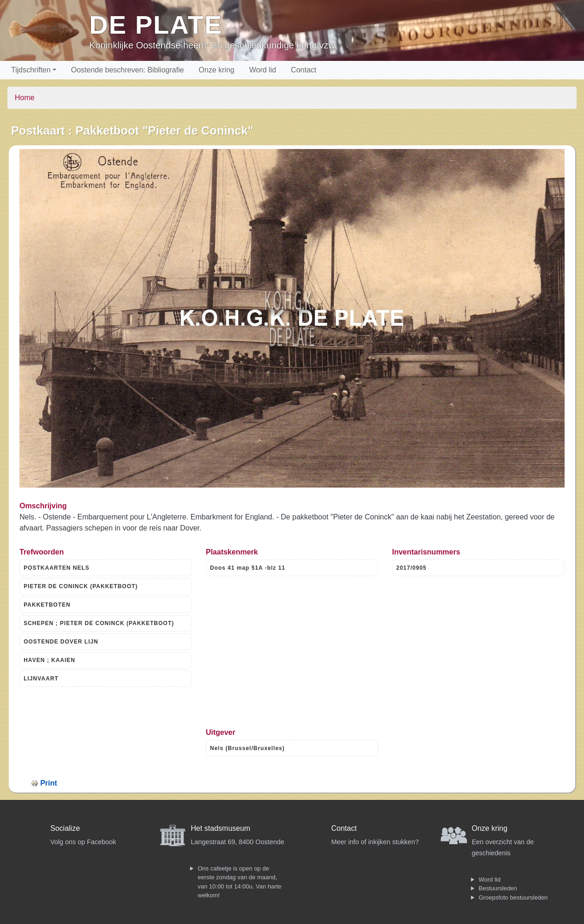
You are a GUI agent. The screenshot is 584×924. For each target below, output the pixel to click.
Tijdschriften (31, 70)
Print (48, 783)
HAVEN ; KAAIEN (49, 660)
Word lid (263, 70)
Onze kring (216, 70)
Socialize (65, 828)
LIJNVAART (41, 679)
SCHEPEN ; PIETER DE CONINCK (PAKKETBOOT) (99, 623)
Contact (304, 70)
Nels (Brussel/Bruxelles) (247, 748)
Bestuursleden (498, 888)
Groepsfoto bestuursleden (513, 897)
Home (25, 98)
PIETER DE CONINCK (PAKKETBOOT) (81, 586)
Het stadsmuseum (220, 828)
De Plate (156, 25)
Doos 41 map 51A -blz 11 (248, 568)
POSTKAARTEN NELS (57, 568)
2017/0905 (411, 568)
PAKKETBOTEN (47, 605)
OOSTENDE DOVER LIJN (61, 642)
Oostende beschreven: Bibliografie (128, 70)
